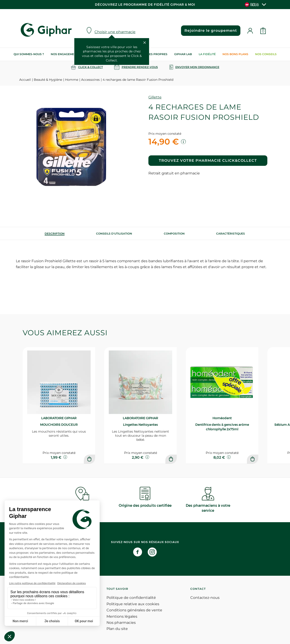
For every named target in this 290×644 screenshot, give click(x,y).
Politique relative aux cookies (133, 604)
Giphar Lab (183, 54)
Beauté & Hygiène (48, 80)
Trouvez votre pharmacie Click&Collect (208, 160)
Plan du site (117, 629)
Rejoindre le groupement (211, 31)
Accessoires (90, 80)
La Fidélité (207, 54)
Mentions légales (122, 616)
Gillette (155, 97)
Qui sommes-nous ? (29, 54)
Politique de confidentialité (131, 598)
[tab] (55, 234)
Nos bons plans (235, 54)
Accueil (25, 80)
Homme (72, 80)
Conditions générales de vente (134, 610)
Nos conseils (266, 54)
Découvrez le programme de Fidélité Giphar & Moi (145, 5)
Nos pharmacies (121, 623)
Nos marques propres (149, 54)
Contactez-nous (205, 598)
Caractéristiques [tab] (231, 234)
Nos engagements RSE (68, 54)
